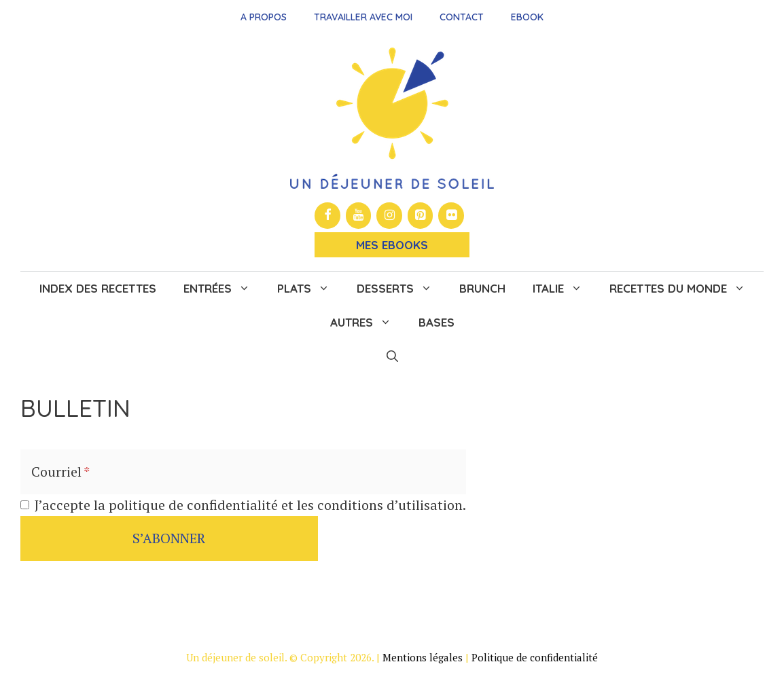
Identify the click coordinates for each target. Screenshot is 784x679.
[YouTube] (359, 216)
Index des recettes (98, 288)
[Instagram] (389, 216)
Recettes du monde (684, 289)
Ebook (527, 17)
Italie (564, 289)
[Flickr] (451, 216)
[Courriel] (243, 472)
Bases (436, 322)
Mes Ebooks (392, 245)
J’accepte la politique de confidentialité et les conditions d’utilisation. (250, 505)
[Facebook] (327, 216)
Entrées (224, 289)
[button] (392, 356)
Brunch (482, 288)
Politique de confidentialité (535, 657)
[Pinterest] (421, 216)
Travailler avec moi (363, 17)
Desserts (401, 289)
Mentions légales (423, 657)
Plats (310, 289)
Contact (462, 17)
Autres (368, 323)
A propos (264, 17)
